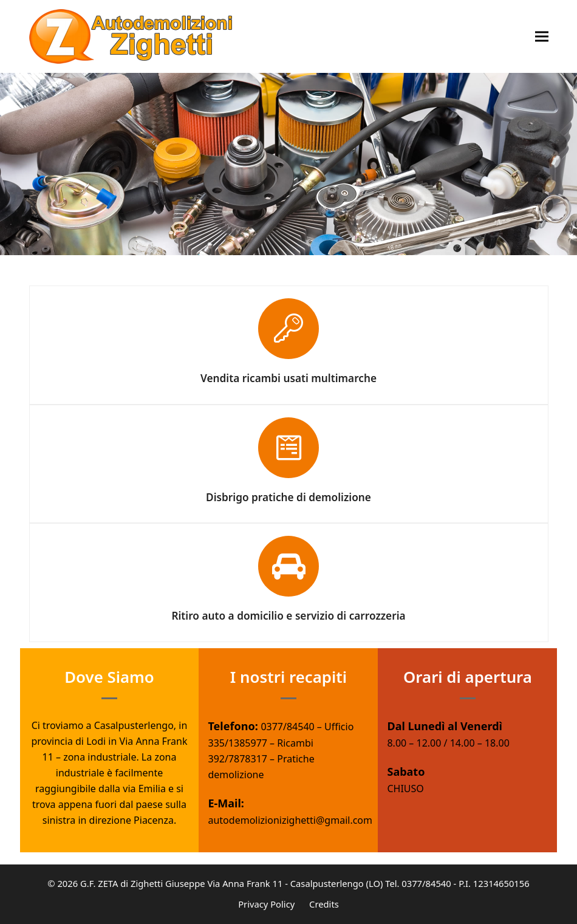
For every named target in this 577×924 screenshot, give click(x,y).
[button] (542, 37)
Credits (324, 904)
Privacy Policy (266, 904)
